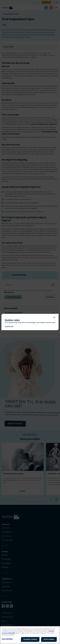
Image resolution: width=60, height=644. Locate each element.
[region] (30, 635)
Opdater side (9, 327)
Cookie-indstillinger (7, 639)
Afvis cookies (49, 639)
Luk (54, 317)
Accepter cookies (30, 639)
